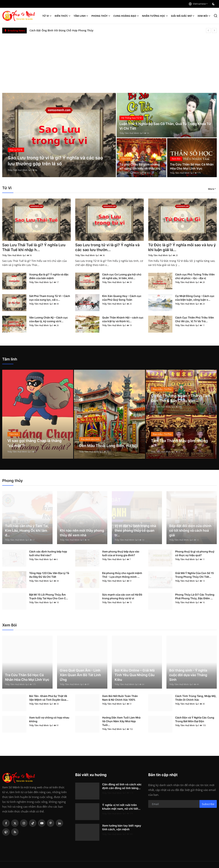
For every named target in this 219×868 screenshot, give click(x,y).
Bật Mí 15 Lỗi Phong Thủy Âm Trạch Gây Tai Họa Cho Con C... (49, 597)
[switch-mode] (214, 4)
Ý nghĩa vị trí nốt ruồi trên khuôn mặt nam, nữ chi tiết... (121, 807)
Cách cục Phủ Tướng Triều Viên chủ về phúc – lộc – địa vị (195, 276)
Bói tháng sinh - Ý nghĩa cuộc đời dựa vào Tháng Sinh (188, 675)
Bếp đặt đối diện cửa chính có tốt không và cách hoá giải (190, 530)
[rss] (15, 832)
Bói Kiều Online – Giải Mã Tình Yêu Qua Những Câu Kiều (135, 675)
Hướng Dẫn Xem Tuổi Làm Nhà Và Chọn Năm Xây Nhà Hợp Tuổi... (121, 721)
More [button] (211, 189)
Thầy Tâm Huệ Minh (18, 170)
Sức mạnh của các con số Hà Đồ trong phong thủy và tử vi (122, 597)
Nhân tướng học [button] (155, 16)
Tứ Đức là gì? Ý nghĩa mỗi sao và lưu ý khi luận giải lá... (182, 248)
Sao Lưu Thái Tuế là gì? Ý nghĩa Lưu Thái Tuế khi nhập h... (34, 248)
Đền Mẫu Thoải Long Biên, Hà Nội (108, 446)
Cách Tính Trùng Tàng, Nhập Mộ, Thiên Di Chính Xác (196, 698)
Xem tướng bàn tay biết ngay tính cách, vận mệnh (122, 828)
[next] (214, 30)
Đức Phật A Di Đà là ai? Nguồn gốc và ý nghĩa (58, 30)
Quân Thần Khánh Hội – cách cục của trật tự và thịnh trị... (123, 319)
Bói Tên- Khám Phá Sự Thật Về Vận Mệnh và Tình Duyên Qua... (49, 698)
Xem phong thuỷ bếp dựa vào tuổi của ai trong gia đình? (121, 554)
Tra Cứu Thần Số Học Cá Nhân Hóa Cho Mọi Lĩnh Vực (192, 167)
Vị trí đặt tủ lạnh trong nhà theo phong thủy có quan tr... (135, 530)
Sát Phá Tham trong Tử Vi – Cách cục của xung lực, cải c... (50, 298)
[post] (59, 135)
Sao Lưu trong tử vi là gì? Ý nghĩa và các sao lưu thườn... (107, 248)
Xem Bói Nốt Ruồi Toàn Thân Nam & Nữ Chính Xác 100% (120, 698)
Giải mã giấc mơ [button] (183, 16)
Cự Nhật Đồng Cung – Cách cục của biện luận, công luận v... (195, 298)
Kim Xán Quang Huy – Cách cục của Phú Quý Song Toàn (122, 298)
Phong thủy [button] (101, 16)
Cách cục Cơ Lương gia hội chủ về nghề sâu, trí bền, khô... (122, 276)
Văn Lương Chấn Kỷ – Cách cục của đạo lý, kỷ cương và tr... (48, 319)
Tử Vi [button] (47, 16)
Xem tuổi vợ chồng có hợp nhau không (49, 720)
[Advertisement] (110, 61)
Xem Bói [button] (204, 16)
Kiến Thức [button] (63, 16)
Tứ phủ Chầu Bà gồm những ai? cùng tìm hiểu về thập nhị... (141, 167)
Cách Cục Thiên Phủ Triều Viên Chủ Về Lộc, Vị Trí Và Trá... (195, 319)
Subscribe (208, 804)
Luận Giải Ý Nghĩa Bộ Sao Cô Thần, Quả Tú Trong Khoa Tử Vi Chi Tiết (165, 126)
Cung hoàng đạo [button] (126, 16)
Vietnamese (197, 4)
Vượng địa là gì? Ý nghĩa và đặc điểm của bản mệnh (49, 276)
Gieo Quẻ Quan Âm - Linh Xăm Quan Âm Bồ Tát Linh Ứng (80, 675)
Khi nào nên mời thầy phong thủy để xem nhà (82, 533)
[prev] (208, 30)
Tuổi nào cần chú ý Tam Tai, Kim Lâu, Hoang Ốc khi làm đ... (27, 530)
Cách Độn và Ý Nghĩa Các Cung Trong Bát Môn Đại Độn (195, 720)
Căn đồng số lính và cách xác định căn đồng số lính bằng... (122, 786)
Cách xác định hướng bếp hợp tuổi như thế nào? (48, 554)
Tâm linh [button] (81, 16)
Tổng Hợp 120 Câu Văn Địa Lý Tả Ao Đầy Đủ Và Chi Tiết (49, 575)
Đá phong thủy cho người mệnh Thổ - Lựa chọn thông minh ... (122, 575)
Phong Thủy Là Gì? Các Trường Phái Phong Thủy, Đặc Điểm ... (195, 597)
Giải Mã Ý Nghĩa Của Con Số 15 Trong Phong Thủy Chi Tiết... (194, 575)
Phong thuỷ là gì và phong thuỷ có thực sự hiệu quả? (195, 554)
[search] (216, 16)
